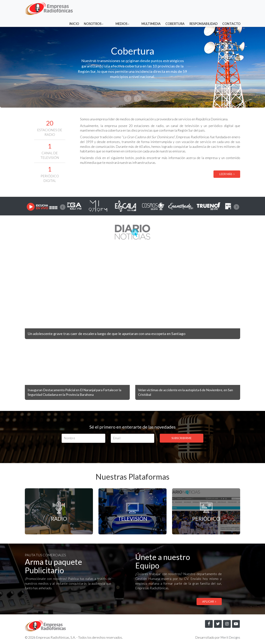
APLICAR (209, 602)
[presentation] (63, 207)
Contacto (231, 8)
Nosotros (108, 8)
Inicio (89, 8)
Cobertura (175, 8)
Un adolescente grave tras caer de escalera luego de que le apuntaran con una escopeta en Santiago (116, 333)
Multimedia (151, 8)
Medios (130, 8)
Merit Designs (230, 638)
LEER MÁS (227, 174)
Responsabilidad (203, 8)
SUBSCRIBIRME (182, 438)
